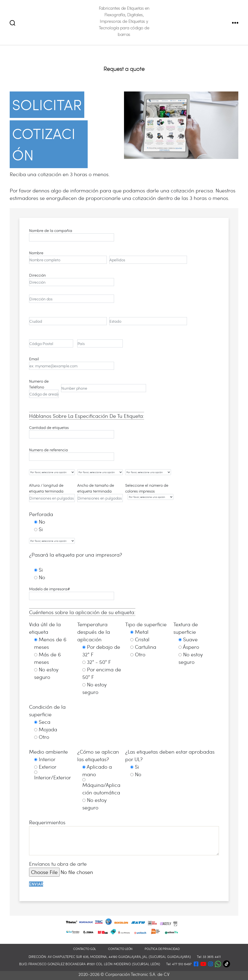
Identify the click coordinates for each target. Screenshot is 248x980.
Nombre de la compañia (72, 235)
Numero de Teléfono (44, 388)
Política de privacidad (162, 949)
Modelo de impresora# (72, 593)
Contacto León (120, 949)
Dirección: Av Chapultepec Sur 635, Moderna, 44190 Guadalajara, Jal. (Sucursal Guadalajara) (110, 957)
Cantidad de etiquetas (72, 432)
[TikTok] (228, 964)
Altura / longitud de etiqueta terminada (52, 492)
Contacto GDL (85, 949)
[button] (218, 963)
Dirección (72, 279)
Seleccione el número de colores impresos (148, 491)
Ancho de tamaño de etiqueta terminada (100, 492)
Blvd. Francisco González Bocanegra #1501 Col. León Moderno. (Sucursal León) (90, 964)
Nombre (68, 257)
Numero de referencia (72, 454)
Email (72, 363)
